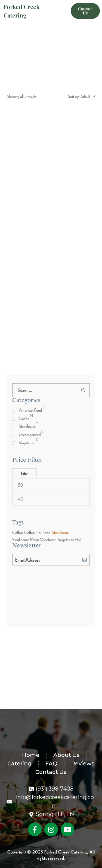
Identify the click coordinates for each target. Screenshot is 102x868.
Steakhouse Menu (25, 539)
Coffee (24, 418)
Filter (24, 473)
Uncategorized (30, 434)
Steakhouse (27, 426)
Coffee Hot (33, 532)
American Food (30, 410)
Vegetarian (27, 442)
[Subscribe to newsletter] (85, 559)
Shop (48, 80)
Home (35, 80)
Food (47, 532)
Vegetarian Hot (69, 539)
